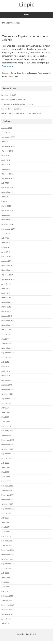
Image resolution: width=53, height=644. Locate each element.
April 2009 (6, 421)
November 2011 (8, 325)
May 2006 (5, 582)
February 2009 (7, 431)
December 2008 (8, 440)
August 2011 (6, 334)
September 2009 (8, 399)
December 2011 (8, 321)
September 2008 (8, 454)
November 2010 (8, 348)
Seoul (19, 73)
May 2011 (5, 339)
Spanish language (30, 73)
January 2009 (7, 435)
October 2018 (7, 151)
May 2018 (5, 156)
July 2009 (5, 408)
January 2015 (7, 215)
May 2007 (5, 527)
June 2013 (6, 289)
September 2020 (8, 137)
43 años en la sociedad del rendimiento (17, 104)
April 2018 (6, 160)
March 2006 (6, 591)
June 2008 (6, 467)
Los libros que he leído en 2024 (14, 100)
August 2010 (6, 357)
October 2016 (7, 174)
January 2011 (7, 344)
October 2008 (7, 449)
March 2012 (6, 307)
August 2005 (6, 619)
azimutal (46, 73)
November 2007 (8, 500)
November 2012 (8, 302)
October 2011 (7, 330)
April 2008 (6, 477)
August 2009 (6, 403)
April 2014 (6, 252)
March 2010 (6, 376)
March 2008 (6, 481)
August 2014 (6, 233)
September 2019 (8, 146)
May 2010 (5, 366)
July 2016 (5, 183)
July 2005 (5, 623)
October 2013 (7, 275)
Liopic (27, 4)
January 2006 (7, 600)
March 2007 (6, 536)
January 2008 (7, 490)
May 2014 (5, 247)
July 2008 (5, 463)
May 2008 (5, 472)
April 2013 (6, 293)
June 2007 (6, 522)
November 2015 (8, 192)
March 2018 (6, 165)
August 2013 (6, 284)
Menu (26, 15)
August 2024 (6, 133)
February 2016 (7, 188)
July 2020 (5, 142)
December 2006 (8, 550)
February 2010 (7, 380)
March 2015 (6, 206)
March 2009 (6, 426)
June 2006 (6, 577)
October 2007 (7, 504)
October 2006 (7, 559)
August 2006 (6, 568)
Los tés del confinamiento (12, 109)
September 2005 (8, 614)
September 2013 (8, 279)
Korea (13, 73)
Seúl (16, 76)
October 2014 (7, 224)
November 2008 (8, 444)
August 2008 (6, 458)
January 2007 (7, 545)
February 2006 (7, 596)
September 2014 (8, 229)
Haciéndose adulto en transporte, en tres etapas (21, 113)
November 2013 (8, 270)
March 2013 (6, 298)
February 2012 (7, 311)
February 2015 (7, 210)
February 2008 (7, 486)
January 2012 (7, 316)
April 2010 (6, 371)
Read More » (7, 66)
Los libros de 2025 (9, 95)
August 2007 (6, 513)
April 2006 (6, 587)
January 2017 (7, 169)
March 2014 (6, 256)
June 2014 (6, 243)
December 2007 (8, 495)
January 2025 (7, 128)
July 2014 (5, 238)
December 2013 (8, 266)
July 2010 (5, 362)
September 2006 (8, 564)
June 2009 (6, 412)
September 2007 (8, 509)
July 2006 (5, 573)
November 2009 (8, 389)
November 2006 (8, 554)
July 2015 (5, 197)
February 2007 (7, 541)
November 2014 (8, 220)
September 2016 (8, 178)
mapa (11, 76)
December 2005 (8, 605)
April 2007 (6, 532)
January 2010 (7, 385)
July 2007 (5, 518)
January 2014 (7, 261)
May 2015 (5, 201)
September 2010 (8, 353)
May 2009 (5, 417)
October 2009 (7, 394)
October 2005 (7, 610)
